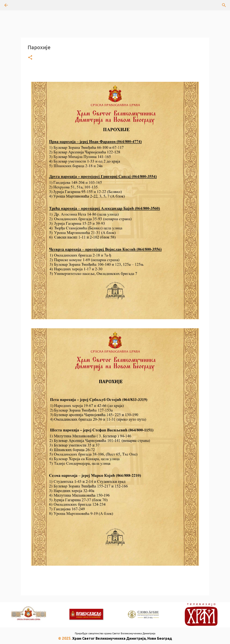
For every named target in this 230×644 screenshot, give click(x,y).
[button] (30, 58)
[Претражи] (18, 5)
